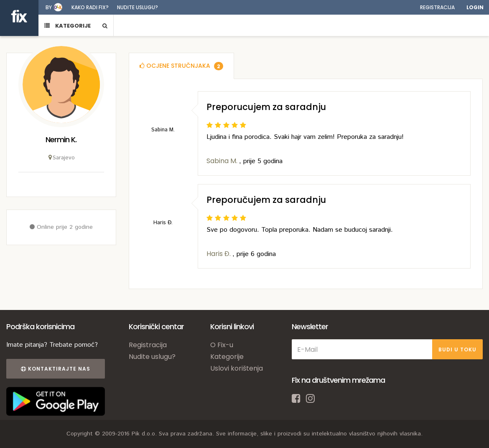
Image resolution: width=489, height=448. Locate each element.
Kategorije (227, 357)
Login (475, 7)
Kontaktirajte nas (56, 369)
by (49, 7)
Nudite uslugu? (138, 7)
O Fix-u (222, 345)
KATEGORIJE (67, 26)
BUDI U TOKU (457, 349)
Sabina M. (223, 161)
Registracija (437, 7)
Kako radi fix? (90, 7)
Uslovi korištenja (237, 368)
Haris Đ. (219, 254)
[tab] (181, 66)
